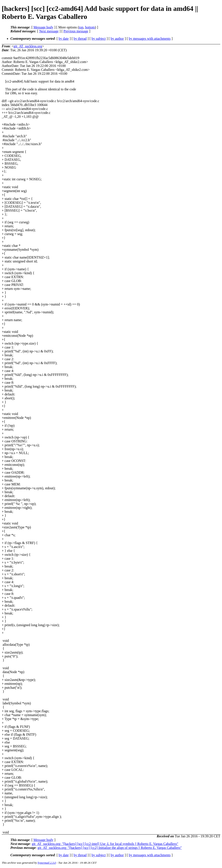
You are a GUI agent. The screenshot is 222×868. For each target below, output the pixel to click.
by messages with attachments (150, 39)
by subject (99, 39)
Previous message (76, 31)
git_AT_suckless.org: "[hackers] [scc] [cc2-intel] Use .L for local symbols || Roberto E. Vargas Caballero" (105, 844)
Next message (49, 31)
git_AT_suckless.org (28, 46)
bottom (90, 27)
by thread (80, 39)
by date (64, 39)
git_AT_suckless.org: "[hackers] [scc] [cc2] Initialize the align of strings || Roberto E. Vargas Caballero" (110, 848)
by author (117, 39)
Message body (43, 27)
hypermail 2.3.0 (47, 863)
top (81, 27)
